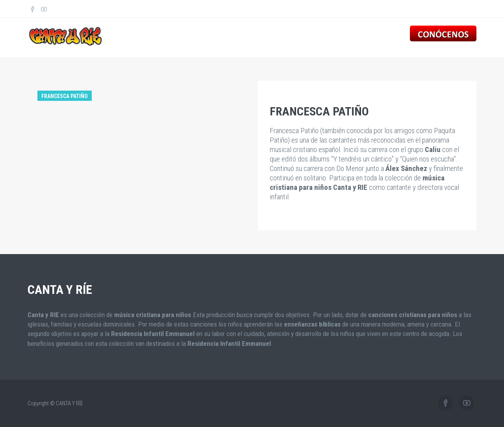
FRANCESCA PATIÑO (319, 111)
